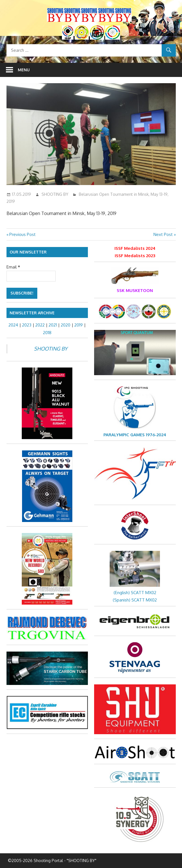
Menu (24, 70)
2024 (13, 325)
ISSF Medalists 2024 (135, 248)
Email (13, 267)
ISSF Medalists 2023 (135, 256)
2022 (40, 325)
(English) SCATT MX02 (135, 593)
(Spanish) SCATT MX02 (135, 600)
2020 (66, 325)
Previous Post (22, 234)
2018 (47, 333)
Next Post (163, 234)
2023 (27, 325)
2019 (79, 325)
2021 (53, 325)
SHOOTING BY (55, 194)
